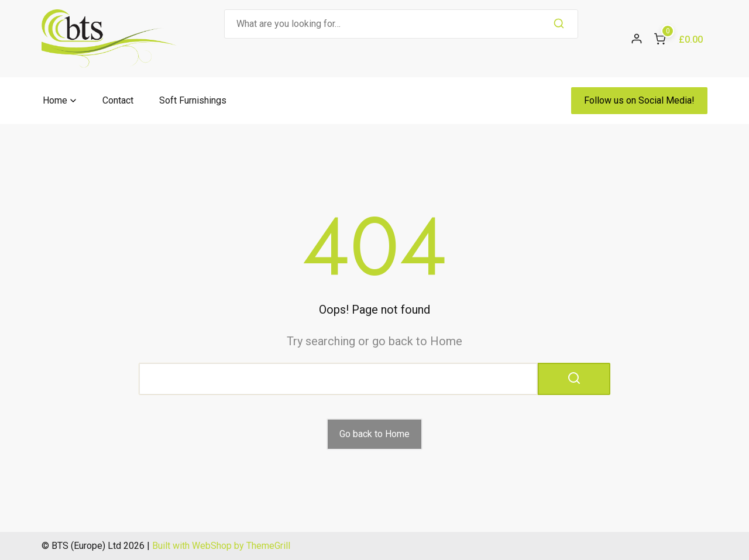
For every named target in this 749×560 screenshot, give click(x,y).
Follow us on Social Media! (639, 100)
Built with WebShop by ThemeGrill (221, 546)
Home (55, 100)
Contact (118, 100)
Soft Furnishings (193, 100)
